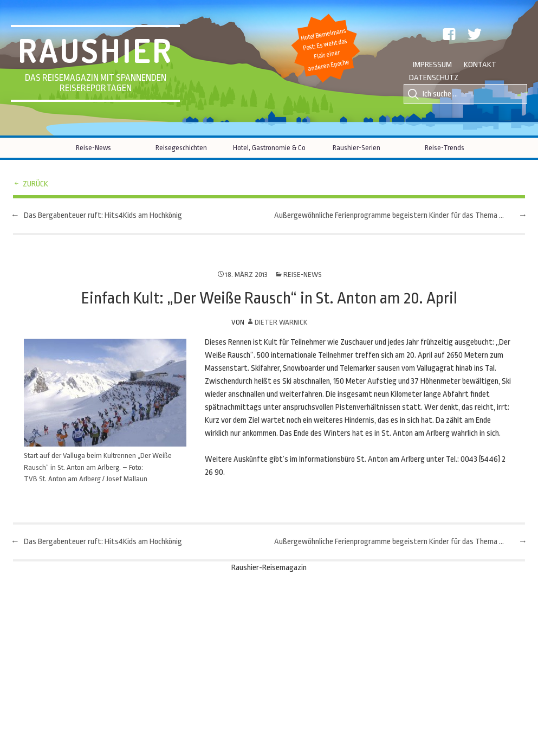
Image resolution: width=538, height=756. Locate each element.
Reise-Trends (445, 148)
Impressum (432, 65)
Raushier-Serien (356, 148)
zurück (35, 184)
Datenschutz (434, 78)
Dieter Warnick (281, 322)
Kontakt (480, 65)
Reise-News (93, 148)
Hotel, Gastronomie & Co (269, 148)
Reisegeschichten (181, 148)
